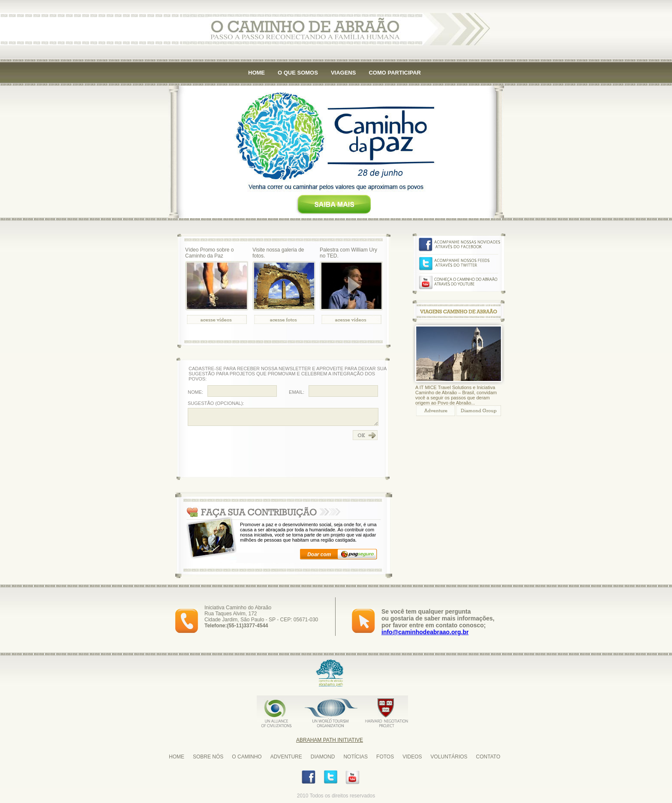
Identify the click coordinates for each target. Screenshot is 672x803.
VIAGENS (343, 73)
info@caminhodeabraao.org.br (425, 632)
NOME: (195, 392)
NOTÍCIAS (355, 757)
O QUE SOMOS (298, 73)
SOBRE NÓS (208, 757)
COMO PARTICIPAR (395, 73)
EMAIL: (297, 392)
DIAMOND (323, 757)
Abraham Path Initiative (330, 740)
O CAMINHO (247, 757)
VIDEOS (412, 757)
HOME (256, 73)
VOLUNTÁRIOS (449, 757)
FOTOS (385, 757)
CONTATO (488, 757)
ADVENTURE (286, 757)
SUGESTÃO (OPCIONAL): (216, 403)
